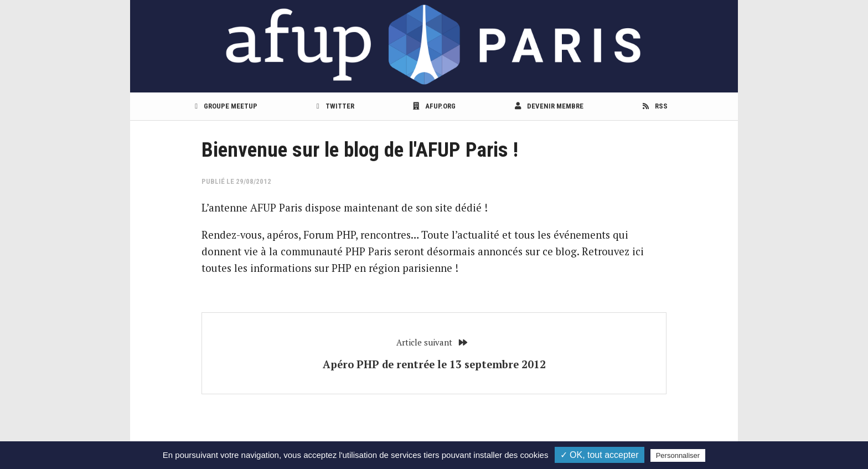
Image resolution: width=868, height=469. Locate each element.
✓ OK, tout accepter (600, 455)
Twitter (335, 106)
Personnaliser (678, 455)
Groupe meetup (226, 106)
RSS (655, 106)
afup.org (434, 106)
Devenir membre (549, 106)
